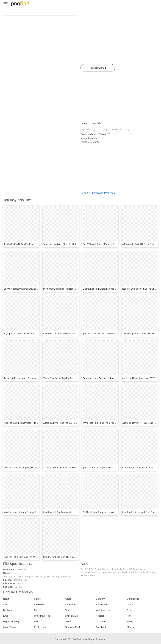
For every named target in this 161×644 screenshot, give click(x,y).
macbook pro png (121, 129)
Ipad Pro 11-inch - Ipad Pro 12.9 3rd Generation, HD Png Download (76, 333)
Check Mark (71, 616)
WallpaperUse (103, 610)
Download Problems (104, 193)
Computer (101, 621)
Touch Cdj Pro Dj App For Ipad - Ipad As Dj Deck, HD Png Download (37, 244)
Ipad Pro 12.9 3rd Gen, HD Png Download (64, 557)
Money (130, 627)
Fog (36, 610)
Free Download (98, 68)
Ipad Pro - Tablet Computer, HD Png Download (27, 468)
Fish (36, 621)
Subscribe (70, 604)
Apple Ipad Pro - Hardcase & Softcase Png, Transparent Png (73, 468)
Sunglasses (133, 599)
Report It (85, 193)
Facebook (101, 627)
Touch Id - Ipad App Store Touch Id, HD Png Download (70, 244)
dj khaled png (89, 129)
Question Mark (73, 627)
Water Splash (10, 627)
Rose (130, 610)
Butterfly (100, 599)
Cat (5, 604)
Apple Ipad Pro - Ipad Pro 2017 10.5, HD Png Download (71, 423)
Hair (129, 616)
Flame (37, 599)
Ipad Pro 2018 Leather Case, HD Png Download (27, 423)
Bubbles (7, 610)
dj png (104, 129)
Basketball (40, 604)
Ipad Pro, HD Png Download (57, 512)
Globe (68, 621)
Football (100, 616)
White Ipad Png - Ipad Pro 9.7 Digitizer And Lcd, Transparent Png (115, 423)
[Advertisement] (40, 38)
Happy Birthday (11, 621)
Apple (68, 599)
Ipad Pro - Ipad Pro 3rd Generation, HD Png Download (109, 333)
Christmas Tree (42, 616)
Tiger (68, 610)
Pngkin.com (40, 627)
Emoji (6, 616)
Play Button (102, 604)
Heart (6, 599)
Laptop (130, 604)
